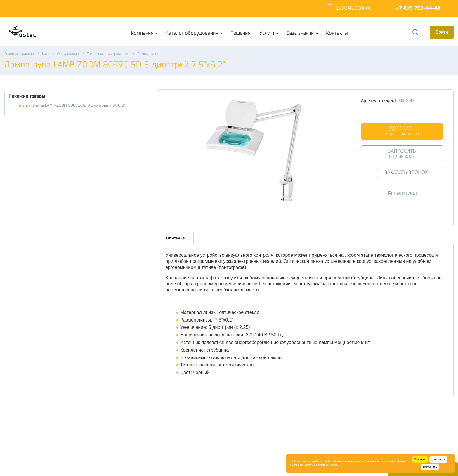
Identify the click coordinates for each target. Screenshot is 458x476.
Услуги (267, 33)
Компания (142, 33)
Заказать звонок (349, 8)
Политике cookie (327, 465)
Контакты (337, 33)
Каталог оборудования (192, 33)
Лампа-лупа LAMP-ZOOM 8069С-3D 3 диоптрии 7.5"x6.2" (74, 105)
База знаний (300, 33)
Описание (175, 238)
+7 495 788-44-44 (418, 8)
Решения (240, 33)
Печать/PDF (403, 193)
